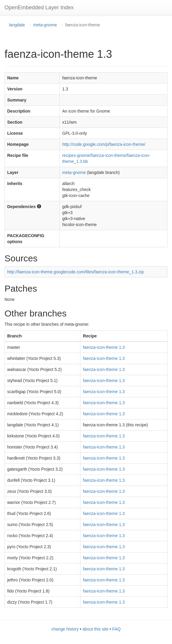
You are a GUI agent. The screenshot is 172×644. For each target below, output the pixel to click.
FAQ (116, 629)
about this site (95, 629)
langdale (17, 25)
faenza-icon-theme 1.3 (104, 347)
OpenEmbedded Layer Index (39, 7)
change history (65, 629)
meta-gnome (45, 25)
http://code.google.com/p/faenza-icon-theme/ (104, 144)
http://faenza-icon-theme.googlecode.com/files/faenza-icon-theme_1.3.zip (75, 272)
